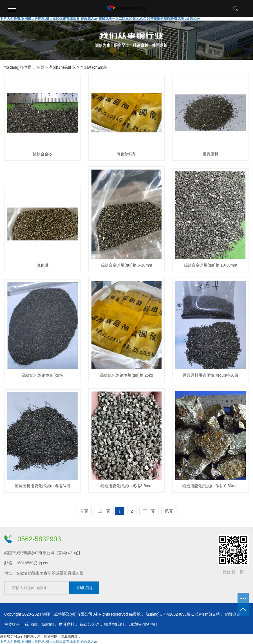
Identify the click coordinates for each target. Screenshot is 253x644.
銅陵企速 (233, 614)
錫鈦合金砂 (42, 154)
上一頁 (104, 511)
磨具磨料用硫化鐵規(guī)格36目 (211, 375)
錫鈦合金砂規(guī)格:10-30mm (211, 265)
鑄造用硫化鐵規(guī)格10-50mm (211, 486)
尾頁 (169, 511)
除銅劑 (48, 624)
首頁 (40, 67)
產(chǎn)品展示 (62, 67)
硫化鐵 (42, 265)
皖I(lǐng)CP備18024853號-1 (170, 614)
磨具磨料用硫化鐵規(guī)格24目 (42, 486)
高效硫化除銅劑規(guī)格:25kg (127, 375)
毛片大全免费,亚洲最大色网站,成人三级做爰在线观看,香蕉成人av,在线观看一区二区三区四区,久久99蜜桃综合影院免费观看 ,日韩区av (100, 19)
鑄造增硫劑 (114, 624)
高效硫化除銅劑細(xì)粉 (42, 375)
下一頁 (149, 511)
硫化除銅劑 (126, 154)
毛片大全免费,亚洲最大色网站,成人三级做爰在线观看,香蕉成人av (49, 641)
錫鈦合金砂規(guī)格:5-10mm (126, 265)
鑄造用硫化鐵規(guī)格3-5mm (126, 486)
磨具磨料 (211, 154)
